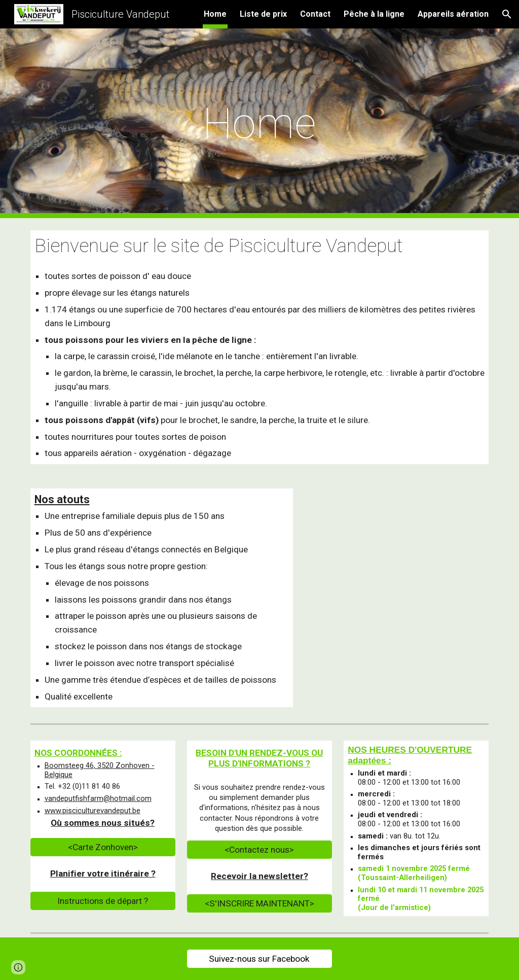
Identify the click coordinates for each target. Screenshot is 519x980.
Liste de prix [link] (263, 14)
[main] (260, 124)
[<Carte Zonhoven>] (103, 847)
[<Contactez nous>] (259, 850)
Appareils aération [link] (453, 14)
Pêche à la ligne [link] (374, 14)
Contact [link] (315, 14)
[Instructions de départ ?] (103, 901)
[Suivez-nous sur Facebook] (259, 959)
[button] (507, 14)
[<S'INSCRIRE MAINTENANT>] (259, 903)
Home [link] (215, 14)
